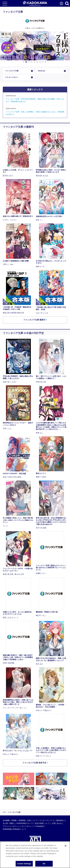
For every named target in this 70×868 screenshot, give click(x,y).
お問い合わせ (57, 823)
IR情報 (14, 820)
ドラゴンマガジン (12, 77)
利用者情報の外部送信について (15, 829)
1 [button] (24, 62)
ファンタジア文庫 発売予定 (34, 763)
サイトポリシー (27, 826)
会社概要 (6, 820)
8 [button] (43, 62)
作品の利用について (42, 823)
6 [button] (38, 62)
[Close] (66, 846)
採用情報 (22, 820)
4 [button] (32, 62)
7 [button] (41, 62)
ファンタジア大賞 (12, 71)
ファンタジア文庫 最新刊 (34, 320)
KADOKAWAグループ (25, 823)
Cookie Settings (24, 864)
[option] (35, 46)
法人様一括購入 (9, 823)
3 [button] (29, 62)
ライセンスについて (47, 820)
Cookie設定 (40, 826)
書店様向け (61, 820)
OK (44, 864)
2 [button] (27, 62)
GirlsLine (42, 71)
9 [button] (46, 62)
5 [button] (35, 62)
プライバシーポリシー (11, 826)
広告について (32, 820)
